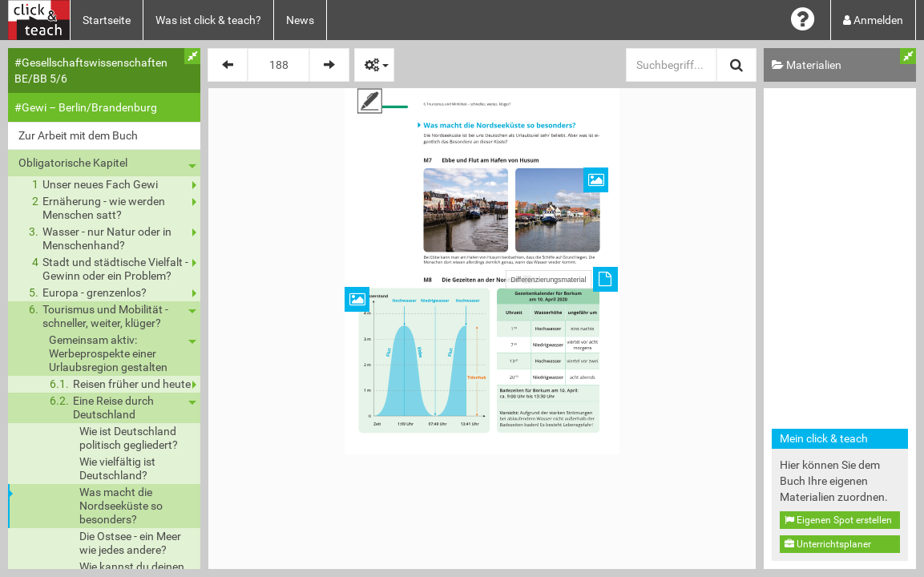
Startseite (107, 20)
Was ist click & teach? (208, 20)
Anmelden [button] (873, 20)
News (300, 20)
